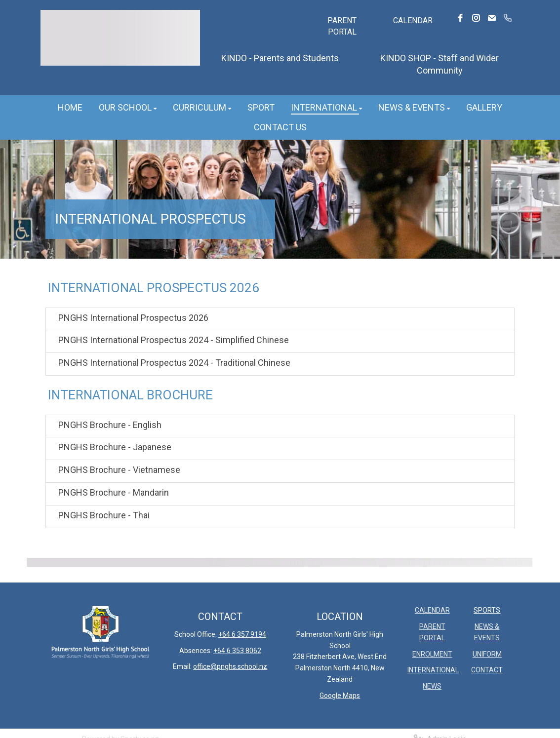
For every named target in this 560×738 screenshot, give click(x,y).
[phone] (508, 18)
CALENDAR (413, 20)
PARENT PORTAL (342, 26)
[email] (492, 18)
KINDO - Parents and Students (280, 58)
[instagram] (476, 18)
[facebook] (460, 18)
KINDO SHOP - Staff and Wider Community (440, 64)
